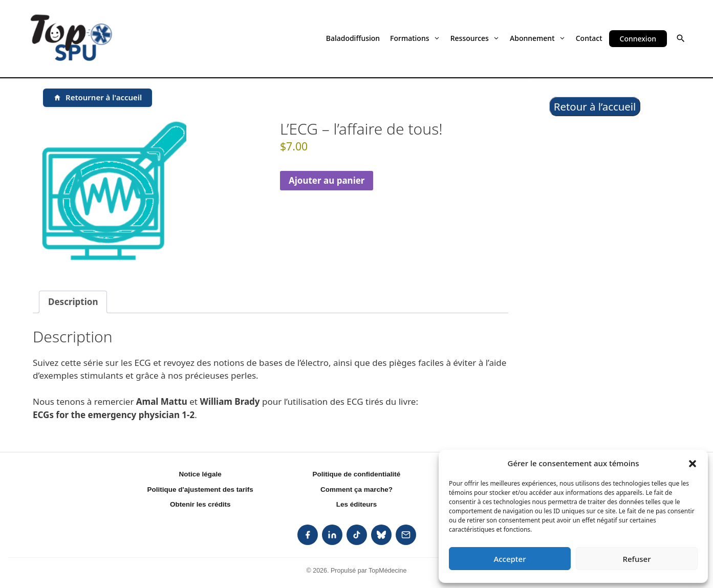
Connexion (638, 39)
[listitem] (308, 535)
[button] (693, 463)
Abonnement (538, 38)
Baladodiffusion (353, 38)
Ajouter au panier (327, 180)
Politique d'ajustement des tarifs (200, 489)
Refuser (636, 559)
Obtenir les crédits (200, 504)
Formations (415, 38)
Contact (589, 38)
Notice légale (200, 474)
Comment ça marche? (356, 489)
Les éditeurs (357, 504)
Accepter (510, 559)
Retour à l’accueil (595, 106)
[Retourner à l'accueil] (98, 98)
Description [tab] (73, 302)
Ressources (475, 38)
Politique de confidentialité (357, 474)
